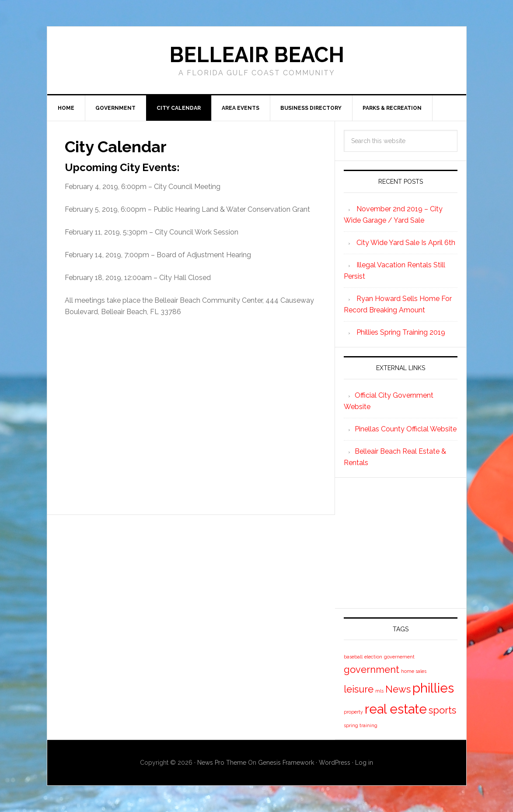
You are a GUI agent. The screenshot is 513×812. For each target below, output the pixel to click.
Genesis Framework (286, 763)
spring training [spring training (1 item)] (361, 725)
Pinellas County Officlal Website (406, 429)
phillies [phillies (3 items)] (433, 688)
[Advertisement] (191, 413)
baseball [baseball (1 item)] (353, 657)
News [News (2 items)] (398, 689)
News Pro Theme (222, 763)
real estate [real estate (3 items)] (396, 709)
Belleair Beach (257, 55)
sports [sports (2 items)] (442, 710)
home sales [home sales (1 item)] (414, 671)
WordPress (335, 763)
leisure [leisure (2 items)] (359, 689)
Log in (364, 763)
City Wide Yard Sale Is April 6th (406, 243)
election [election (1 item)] (373, 657)
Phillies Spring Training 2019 (401, 332)
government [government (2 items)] (372, 669)
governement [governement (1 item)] (399, 657)
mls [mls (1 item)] (379, 691)
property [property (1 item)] (353, 712)
